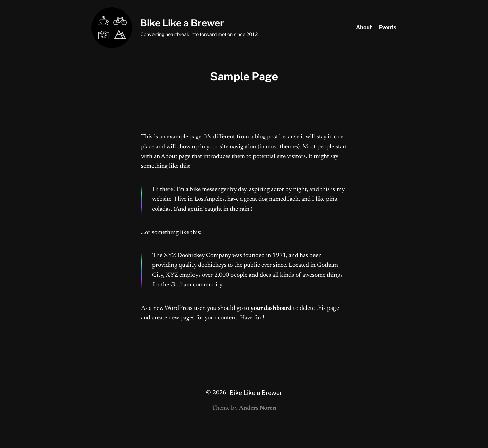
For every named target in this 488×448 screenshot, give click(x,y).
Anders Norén (258, 408)
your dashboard (271, 308)
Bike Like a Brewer (182, 23)
